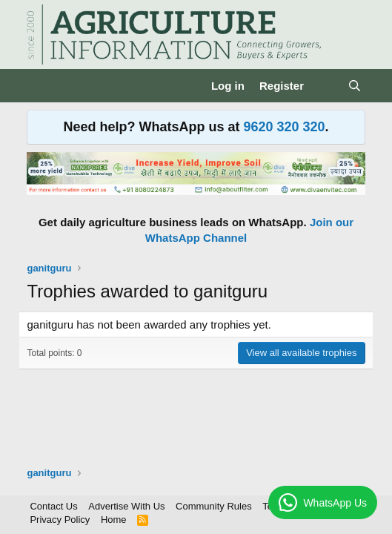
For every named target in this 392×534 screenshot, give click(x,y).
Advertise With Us (126, 506)
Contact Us (53, 506)
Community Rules (214, 506)
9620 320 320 (284, 127)
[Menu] (40, 86)
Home (114, 520)
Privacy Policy (60, 520)
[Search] (355, 86)
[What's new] (326, 86)
